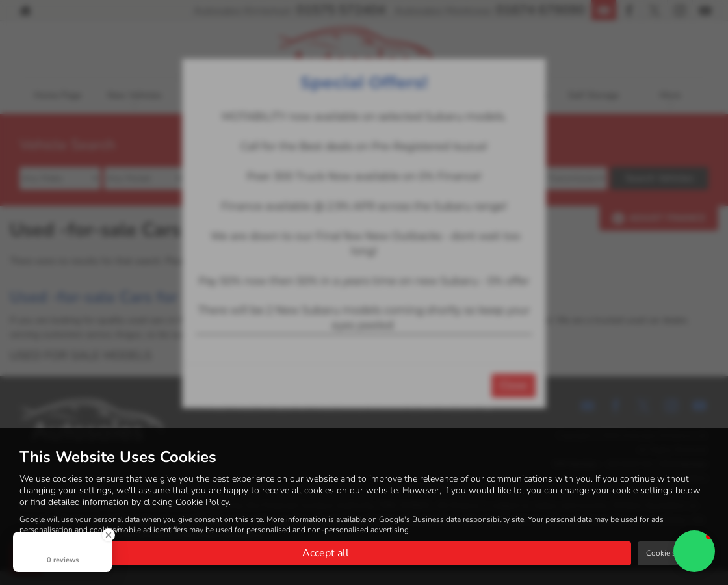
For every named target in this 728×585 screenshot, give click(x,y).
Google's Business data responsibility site (451, 519)
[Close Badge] (109, 535)
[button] (694, 551)
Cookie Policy (202, 502)
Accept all (326, 553)
